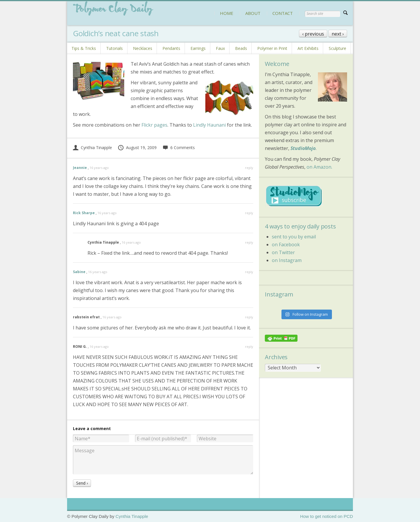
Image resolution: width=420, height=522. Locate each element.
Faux (220, 48)
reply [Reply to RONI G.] (249, 346)
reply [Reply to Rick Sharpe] (249, 213)
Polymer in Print (272, 48)
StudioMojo (303, 148)
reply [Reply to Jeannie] (249, 168)
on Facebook (286, 245)
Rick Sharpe (84, 213)
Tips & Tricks (84, 48)
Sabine (79, 272)
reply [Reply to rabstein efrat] (249, 317)
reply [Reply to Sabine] (249, 272)
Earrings (198, 48)
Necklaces (143, 48)
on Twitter (283, 252)
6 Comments (179, 147)
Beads (241, 48)
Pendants (171, 48)
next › (338, 34)
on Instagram (287, 260)
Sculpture (337, 48)
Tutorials (114, 48)
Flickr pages (154, 125)
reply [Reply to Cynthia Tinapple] (249, 242)
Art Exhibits (308, 48)
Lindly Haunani (209, 125)
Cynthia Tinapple (92, 147)
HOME (227, 13)
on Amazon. (319, 167)
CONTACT (283, 13)
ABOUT (253, 13)
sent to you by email (294, 237)
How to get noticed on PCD (327, 516)
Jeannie (80, 168)
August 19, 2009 (137, 147)
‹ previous (313, 34)
